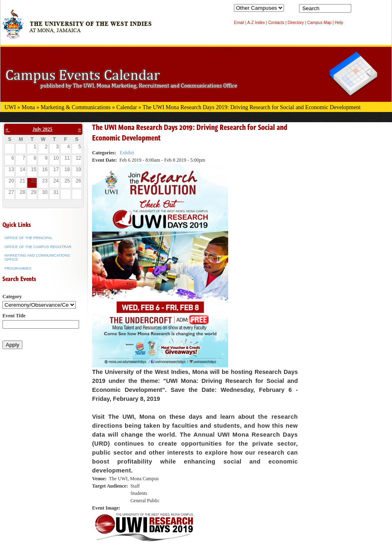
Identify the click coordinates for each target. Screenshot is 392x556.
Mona (28, 107)
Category (12, 297)
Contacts (276, 23)
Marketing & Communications (76, 107)
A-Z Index (256, 23)
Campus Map (319, 23)
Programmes (18, 268)
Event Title (14, 316)
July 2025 (43, 129)
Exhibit (127, 153)
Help (339, 23)
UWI (10, 107)
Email (239, 23)
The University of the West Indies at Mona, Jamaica (77, 28)
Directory (296, 23)
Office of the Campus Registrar (38, 247)
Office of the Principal (29, 238)
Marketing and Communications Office (37, 257)
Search (359, 10)
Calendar (127, 107)
